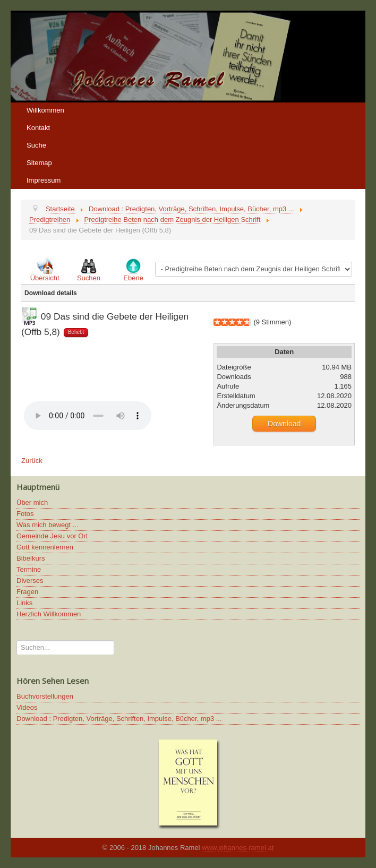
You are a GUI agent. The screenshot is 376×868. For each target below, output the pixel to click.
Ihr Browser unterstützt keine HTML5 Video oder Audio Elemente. (88, 416)
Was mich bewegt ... (48, 525)
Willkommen (45, 110)
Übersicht (45, 278)
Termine (29, 569)
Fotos (25, 514)
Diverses (30, 581)
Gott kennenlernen (45, 547)
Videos (27, 707)
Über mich (32, 502)
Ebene (133, 278)
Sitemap (39, 163)
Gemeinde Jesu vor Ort (52, 536)
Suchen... (17, 641)
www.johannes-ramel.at (238, 848)
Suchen (89, 278)
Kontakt (38, 128)
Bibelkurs (31, 558)
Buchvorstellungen (45, 696)
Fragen (27, 592)
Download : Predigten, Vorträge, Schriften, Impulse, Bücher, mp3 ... (119, 719)
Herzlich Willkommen (49, 614)
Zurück (32, 461)
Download (284, 424)
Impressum (44, 180)
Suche (36, 145)
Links (24, 603)
